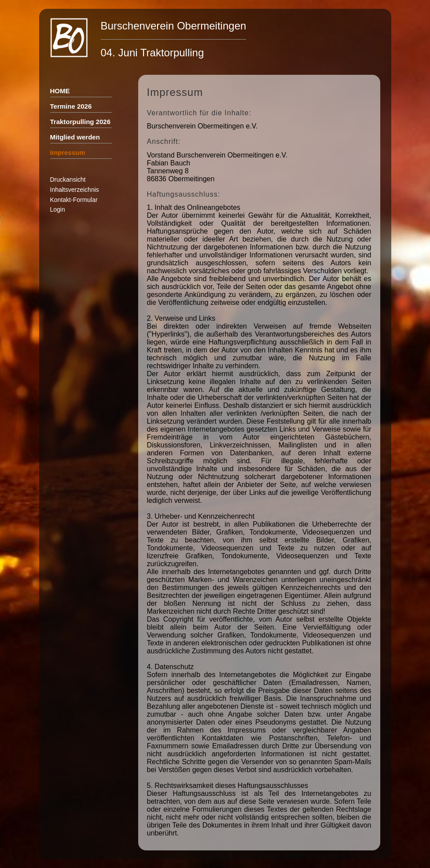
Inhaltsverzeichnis (75, 190)
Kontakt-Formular (74, 200)
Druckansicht (68, 179)
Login (58, 209)
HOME (60, 91)
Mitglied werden (75, 137)
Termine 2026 (71, 106)
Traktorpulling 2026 (81, 122)
